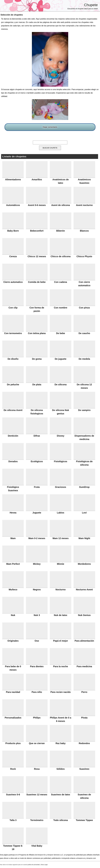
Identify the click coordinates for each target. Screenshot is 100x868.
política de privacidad (34, 865)
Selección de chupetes (12, 15)
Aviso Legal (44, 865)
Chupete (91, 5)
